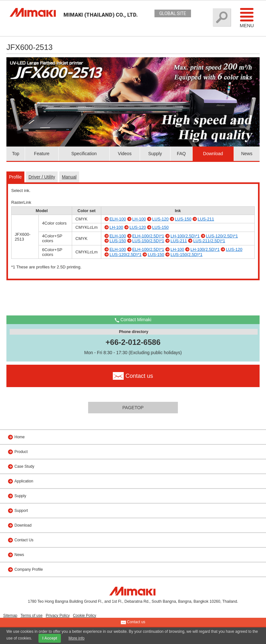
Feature (42, 154)
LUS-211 (206, 219)
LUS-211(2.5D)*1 (209, 241)
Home (20, 437)
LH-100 (139, 219)
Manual (69, 177)
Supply (155, 154)
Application (24, 481)
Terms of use (32, 616)
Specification (84, 154)
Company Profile (29, 569)
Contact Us (24, 540)
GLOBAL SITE (173, 13)
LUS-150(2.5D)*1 (148, 241)
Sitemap (10, 616)
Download (213, 154)
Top (16, 154)
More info (77, 638)
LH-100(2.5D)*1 (185, 236)
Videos (125, 154)
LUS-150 (183, 219)
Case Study (24, 466)
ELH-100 (118, 219)
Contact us (133, 622)
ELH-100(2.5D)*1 (148, 236)
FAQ (181, 154)
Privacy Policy (58, 616)
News (247, 154)
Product (21, 452)
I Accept (50, 638)
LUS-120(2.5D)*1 (222, 236)
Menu (247, 18)
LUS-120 (160, 219)
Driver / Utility (42, 177)
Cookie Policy (84, 616)
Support (21, 511)
